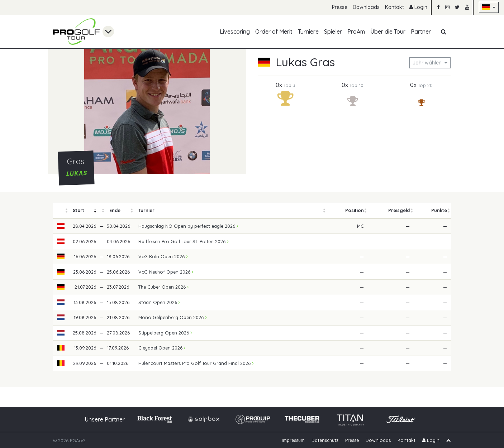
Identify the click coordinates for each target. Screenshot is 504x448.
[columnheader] (61, 211)
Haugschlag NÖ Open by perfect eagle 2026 (188, 226)
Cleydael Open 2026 (162, 348)
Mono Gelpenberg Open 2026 (173, 317)
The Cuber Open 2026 (164, 287)
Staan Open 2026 (159, 302)
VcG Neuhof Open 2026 (166, 272)
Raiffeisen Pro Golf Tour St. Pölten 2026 (184, 241)
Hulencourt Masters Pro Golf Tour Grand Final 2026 (196, 363)
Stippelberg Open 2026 (165, 333)
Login (418, 7)
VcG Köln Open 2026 (163, 256)
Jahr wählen (428, 63)
